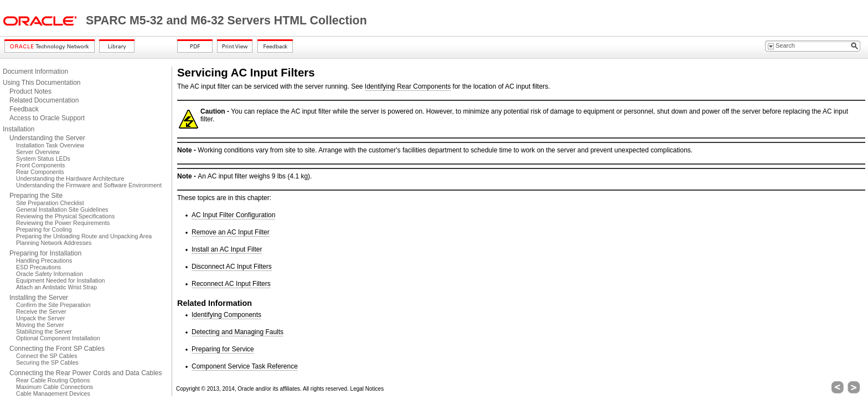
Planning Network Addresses (54, 243)
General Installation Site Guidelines (62, 209)
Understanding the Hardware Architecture (70, 178)
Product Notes (30, 91)
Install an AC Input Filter (227, 249)
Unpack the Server (40, 318)
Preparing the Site (36, 196)
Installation (19, 129)
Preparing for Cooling (44, 229)
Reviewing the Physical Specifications (65, 216)
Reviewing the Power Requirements (63, 223)
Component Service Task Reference (245, 366)
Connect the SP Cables (47, 356)
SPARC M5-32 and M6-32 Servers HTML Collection (226, 21)
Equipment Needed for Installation (61, 280)
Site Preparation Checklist (50, 203)
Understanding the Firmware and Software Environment (89, 185)
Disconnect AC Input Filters (232, 267)
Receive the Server (41, 311)
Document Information (35, 71)
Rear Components (40, 172)
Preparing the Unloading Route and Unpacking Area (84, 236)
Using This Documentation (42, 83)
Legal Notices (367, 389)
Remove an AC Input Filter (231, 232)
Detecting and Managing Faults (237, 332)
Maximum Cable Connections (55, 387)
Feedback (24, 109)
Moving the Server (40, 325)
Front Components (40, 165)
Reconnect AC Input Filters (231, 284)
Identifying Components (226, 315)
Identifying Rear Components (408, 86)
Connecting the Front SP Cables (57, 349)
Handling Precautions (44, 260)
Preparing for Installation (45, 253)
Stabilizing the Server (44, 331)
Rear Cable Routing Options (53, 380)
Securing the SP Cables (47, 362)
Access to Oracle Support (47, 118)
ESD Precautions (38, 267)
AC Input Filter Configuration (233, 215)
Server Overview (38, 152)
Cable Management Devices (53, 393)
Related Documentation (44, 100)
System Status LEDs (43, 158)
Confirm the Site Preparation (53, 305)
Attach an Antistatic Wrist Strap (56, 287)
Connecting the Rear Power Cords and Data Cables (86, 373)
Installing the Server (39, 298)
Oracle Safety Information (50, 274)
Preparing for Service (223, 349)
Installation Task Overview (50, 145)
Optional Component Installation (58, 338)
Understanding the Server (47, 138)
